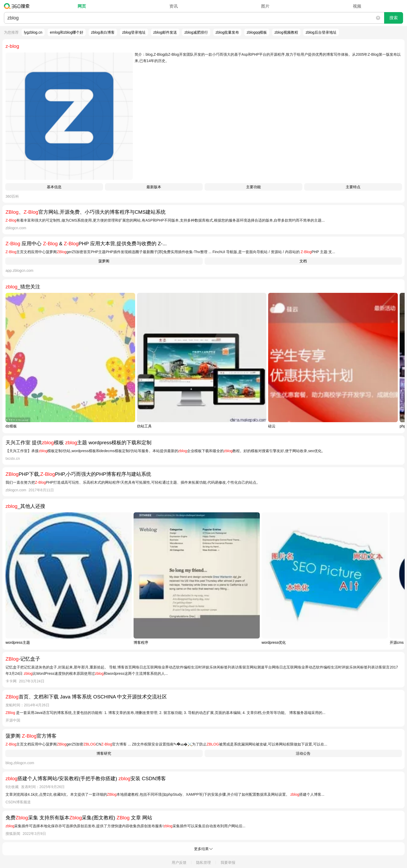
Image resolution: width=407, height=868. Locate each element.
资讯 (174, 6)
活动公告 (303, 753)
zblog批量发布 (227, 32)
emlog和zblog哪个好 (67, 32)
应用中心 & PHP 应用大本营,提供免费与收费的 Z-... (86, 244)
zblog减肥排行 (196, 32)
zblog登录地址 (134, 32)
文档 (303, 261)
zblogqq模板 (257, 32)
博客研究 (104, 753)
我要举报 (228, 862)
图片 (265, 6)
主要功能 (253, 187)
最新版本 (154, 187)
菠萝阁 (104, 261)
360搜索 (18, 6)
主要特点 (353, 187)
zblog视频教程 (286, 32)
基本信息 (54, 187)
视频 (357, 6)
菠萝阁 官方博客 (31, 736)
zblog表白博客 (103, 32)
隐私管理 (203, 862)
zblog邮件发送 (165, 32)
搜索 (394, 18)
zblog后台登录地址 (321, 32)
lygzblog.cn (33, 32)
